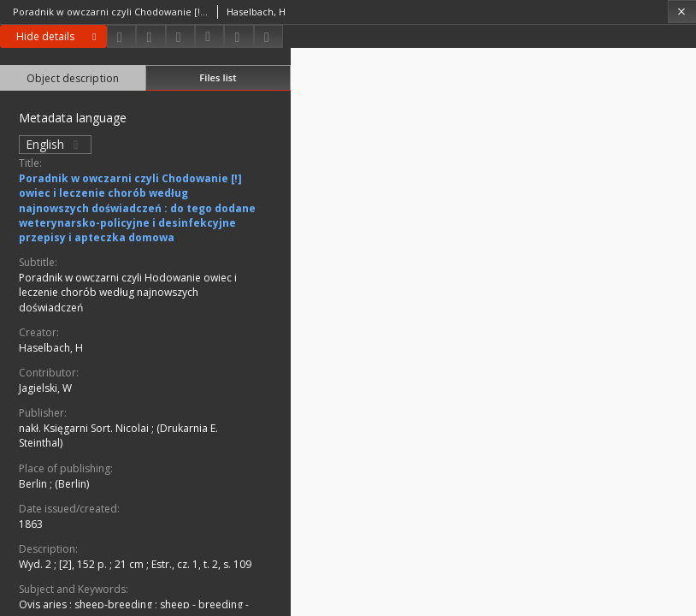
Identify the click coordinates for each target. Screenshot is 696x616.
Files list (218, 77)
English (55, 144)
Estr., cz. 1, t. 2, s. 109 (201, 564)
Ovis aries (44, 604)
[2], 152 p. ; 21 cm (103, 564)
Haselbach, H (51, 348)
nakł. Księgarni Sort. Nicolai (85, 428)
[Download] (121, 36)
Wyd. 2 (36, 564)
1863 (31, 524)
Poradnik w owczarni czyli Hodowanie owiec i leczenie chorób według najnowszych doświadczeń (128, 292)
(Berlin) (72, 484)
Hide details (59, 36)
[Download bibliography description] (209, 37)
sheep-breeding (115, 604)
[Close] (682, 12)
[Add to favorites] (180, 36)
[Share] (150, 36)
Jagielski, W (45, 388)
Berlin (34, 484)
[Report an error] (268, 36)
